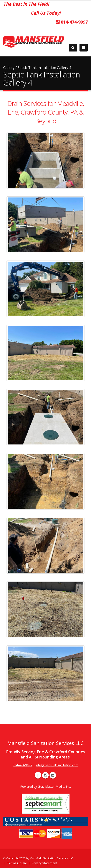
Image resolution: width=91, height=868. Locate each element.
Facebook (38, 775)
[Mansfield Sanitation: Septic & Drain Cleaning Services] (34, 42)
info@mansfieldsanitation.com (57, 765)
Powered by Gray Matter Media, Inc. (45, 787)
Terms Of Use (17, 863)
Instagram (45, 775)
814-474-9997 (72, 22)
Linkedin (53, 775)
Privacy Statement (44, 863)
